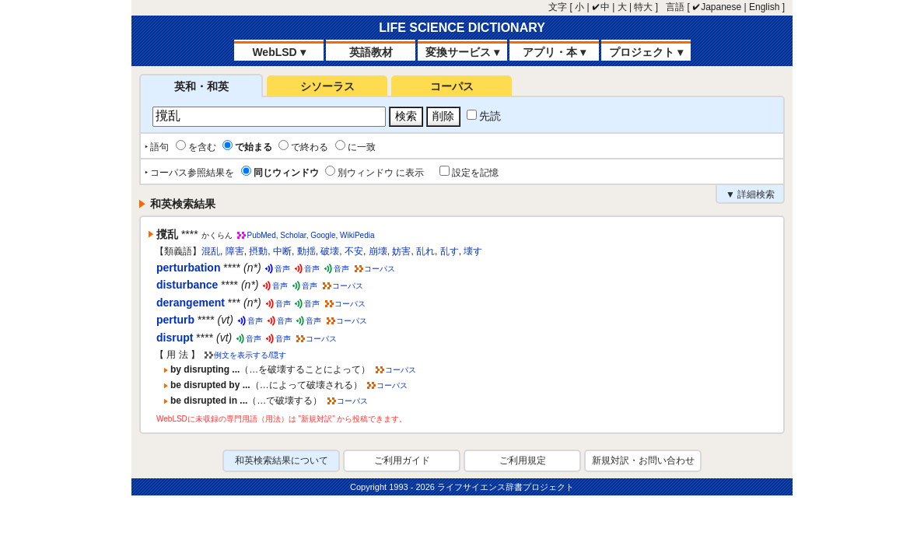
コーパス (452, 86)
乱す (450, 251)
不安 (354, 251)
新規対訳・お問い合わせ (643, 460)
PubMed (261, 235)
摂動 (258, 251)
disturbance (187, 285)
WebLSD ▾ (278, 52)
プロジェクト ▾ (646, 52)
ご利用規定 (523, 460)
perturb (175, 320)
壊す (473, 251)
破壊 (330, 251)
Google (323, 235)
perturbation (188, 268)
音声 (282, 269)
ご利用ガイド (402, 460)
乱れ (425, 251)
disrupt (175, 338)
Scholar (293, 235)
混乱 (211, 251)
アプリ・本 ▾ (554, 52)
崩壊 (378, 251)
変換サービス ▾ (462, 52)
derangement (191, 303)
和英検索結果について (282, 460)
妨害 (401, 251)
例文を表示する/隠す (250, 355)
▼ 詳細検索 (750, 194)
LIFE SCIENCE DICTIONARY (462, 28)
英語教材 (371, 52)
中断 (282, 251)
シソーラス (327, 86)
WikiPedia (357, 235)
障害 (235, 251)
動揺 (306, 251)
